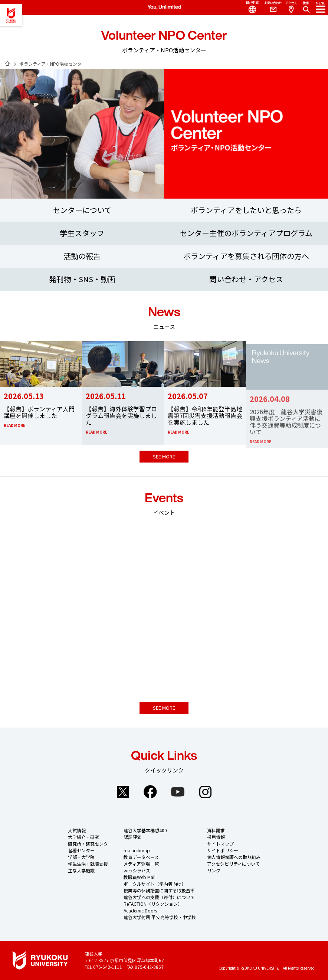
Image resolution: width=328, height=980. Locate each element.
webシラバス (137, 870)
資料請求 (216, 830)
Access (291, 7)
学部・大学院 (81, 857)
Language (249, 7)
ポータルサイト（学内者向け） (155, 884)
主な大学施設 (81, 870)
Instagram (205, 792)
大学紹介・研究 (83, 837)
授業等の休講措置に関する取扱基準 (159, 890)
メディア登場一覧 (141, 864)
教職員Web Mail (140, 877)
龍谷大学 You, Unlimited (11, 15)
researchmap (137, 850)
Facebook (150, 792)
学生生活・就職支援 (88, 864)
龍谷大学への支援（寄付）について (159, 897)
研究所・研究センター (90, 844)
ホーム (7, 63)
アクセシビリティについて (233, 864)
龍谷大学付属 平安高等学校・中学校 (160, 917)
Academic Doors (140, 910)
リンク (214, 870)
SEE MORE (164, 456)
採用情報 (216, 837)
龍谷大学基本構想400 (145, 830)
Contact (270, 7)
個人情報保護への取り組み (234, 857)
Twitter (123, 792)
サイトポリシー (223, 850)
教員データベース (141, 857)
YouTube (178, 792)
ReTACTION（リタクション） (153, 904)
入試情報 (77, 830)
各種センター (81, 850)
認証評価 (132, 837)
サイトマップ (220, 844)
